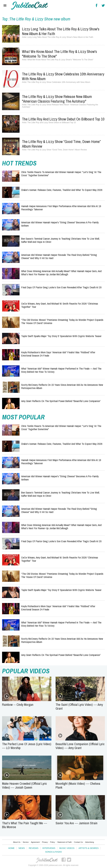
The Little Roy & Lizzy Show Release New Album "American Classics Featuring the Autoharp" (57, 99)
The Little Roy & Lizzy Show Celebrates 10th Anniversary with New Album (63, 76)
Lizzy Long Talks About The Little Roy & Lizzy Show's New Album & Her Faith (61, 31)
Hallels (29, 6)
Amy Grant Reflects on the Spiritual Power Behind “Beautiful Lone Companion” (61, 401)
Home (11, 848)
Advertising (90, 842)
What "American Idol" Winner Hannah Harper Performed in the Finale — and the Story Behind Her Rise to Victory (61, 370)
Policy (52, 842)
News (22, 848)
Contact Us (78, 842)
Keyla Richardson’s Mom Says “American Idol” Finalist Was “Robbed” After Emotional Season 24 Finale (58, 354)
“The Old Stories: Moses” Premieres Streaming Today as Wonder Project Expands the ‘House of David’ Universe (62, 321)
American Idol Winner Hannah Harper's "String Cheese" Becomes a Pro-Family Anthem (60, 224)
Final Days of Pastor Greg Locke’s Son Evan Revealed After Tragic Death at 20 (61, 287)
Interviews (49, 848)
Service (26, 842)
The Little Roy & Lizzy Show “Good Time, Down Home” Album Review (61, 144)
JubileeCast (47, 860)
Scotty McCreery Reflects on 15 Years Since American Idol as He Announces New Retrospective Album (62, 386)
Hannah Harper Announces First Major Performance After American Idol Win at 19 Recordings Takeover (61, 208)
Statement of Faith (65, 842)
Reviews (34, 848)
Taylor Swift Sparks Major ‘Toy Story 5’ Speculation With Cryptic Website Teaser (61, 336)
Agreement (35, 842)
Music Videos (67, 848)
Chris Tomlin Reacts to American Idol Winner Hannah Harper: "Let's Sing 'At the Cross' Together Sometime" (61, 174)
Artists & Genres (88, 848)
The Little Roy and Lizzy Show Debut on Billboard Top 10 (63, 119)
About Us (17, 842)
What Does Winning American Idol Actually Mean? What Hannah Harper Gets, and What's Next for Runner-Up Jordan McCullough (61, 273)
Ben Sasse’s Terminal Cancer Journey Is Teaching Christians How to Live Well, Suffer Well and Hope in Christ (60, 240)
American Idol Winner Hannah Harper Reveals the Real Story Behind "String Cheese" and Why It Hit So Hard (59, 256)
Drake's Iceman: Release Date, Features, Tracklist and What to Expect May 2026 (62, 190)
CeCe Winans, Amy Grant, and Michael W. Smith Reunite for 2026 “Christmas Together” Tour (60, 305)
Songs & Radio (54, 852)
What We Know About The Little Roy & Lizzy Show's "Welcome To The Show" (59, 54)
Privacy (45, 842)
